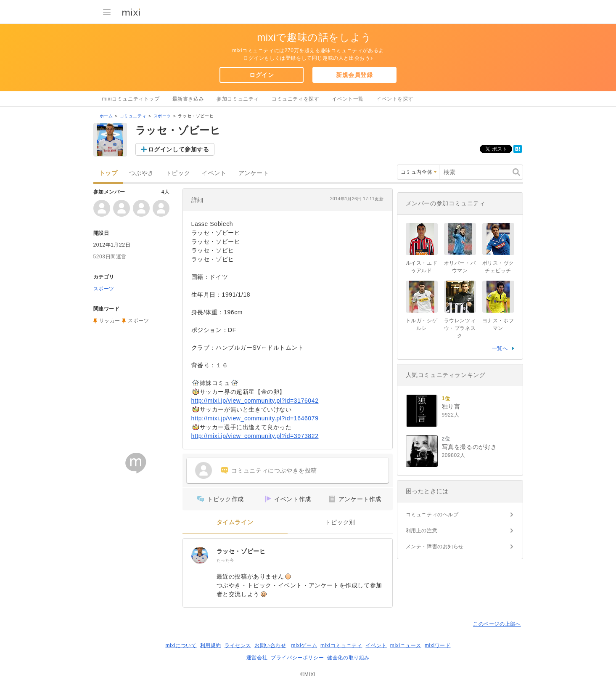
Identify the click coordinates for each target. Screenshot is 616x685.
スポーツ (162, 116)
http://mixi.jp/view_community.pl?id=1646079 (255, 418)
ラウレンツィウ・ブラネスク (460, 328)
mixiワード (438, 645)
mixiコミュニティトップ (131, 99)
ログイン (262, 75)
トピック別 (340, 522)
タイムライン (235, 522)
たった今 (225, 560)
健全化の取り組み (348, 658)
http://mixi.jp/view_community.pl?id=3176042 (255, 401)
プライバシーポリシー (297, 658)
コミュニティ (133, 116)
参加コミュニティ (238, 99)
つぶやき (141, 173)
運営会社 (257, 658)
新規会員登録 (354, 75)
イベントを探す (395, 99)
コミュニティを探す (295, 99)
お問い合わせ (270, 645)
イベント (214, 173)
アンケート (254, 173)
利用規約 (211, 645)
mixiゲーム (304, 645)
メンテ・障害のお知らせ (435, 547)
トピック (178, 173)
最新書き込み (188, 99)
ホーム (106, 116)
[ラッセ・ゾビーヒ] (200, 555)
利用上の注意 (422, 531)
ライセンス (238, 645)
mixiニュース (406, 645)
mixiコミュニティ (341, 645)
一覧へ (500, 348)
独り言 (451, 406)
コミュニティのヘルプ (432, 515)
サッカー (110, 321)
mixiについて (181, 645)
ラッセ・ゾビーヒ (241, 551)
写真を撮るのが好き (469, 447)
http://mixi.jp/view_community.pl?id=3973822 (255, 436)
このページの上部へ (497, 624)
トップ (108, 173)
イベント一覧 (348, 99)
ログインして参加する (179, 149)
